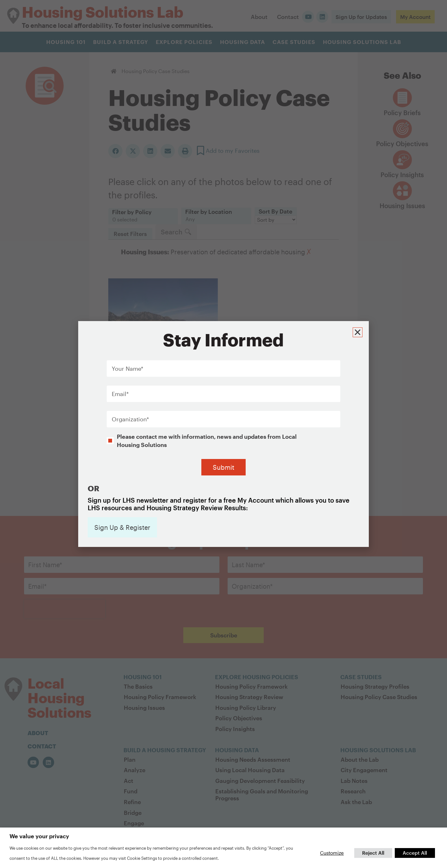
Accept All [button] (415, 853)
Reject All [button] (373, 853)
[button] (359, 305)
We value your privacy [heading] (39, 836)
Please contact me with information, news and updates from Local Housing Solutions (207, 414)
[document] (223, 434)
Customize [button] (332, 853)
